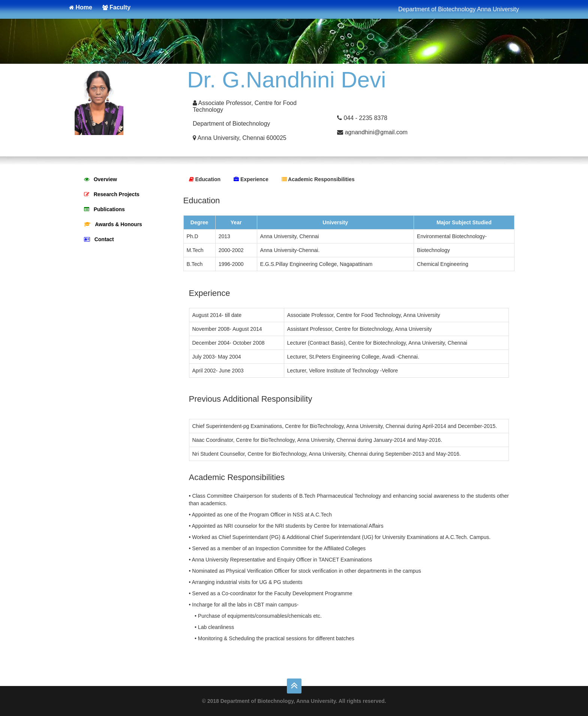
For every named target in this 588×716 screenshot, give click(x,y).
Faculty (116, 7)
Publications (104, 209)
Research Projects (112, 194)
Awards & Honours (113, 224)
